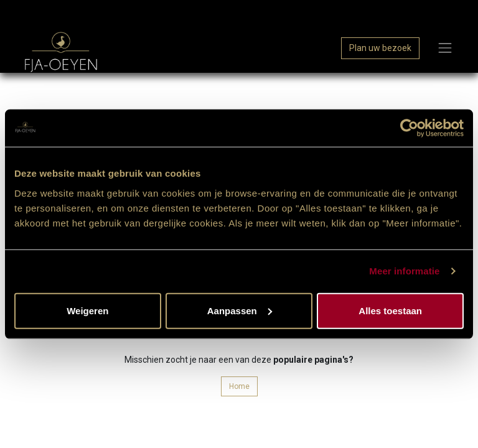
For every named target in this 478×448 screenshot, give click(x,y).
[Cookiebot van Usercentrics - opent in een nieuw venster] (409, 128)
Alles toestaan (390, 310)
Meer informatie (404, 271)
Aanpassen (240, 310)
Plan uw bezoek (380, 48)
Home (239, 386)
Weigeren (87, 310)
